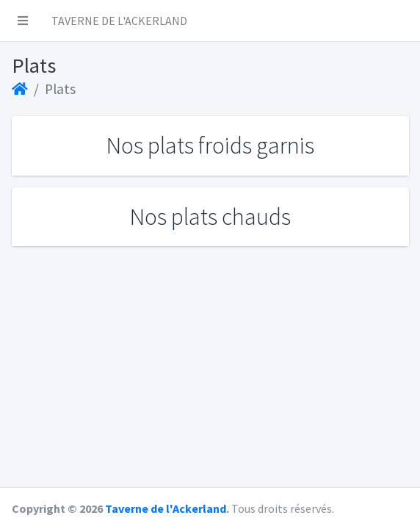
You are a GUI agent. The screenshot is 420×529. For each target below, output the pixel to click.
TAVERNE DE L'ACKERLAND (119, 21)
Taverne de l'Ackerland (166, 508)
